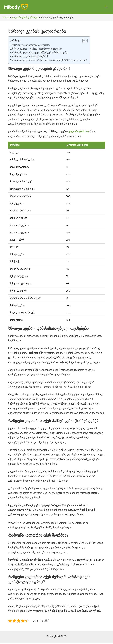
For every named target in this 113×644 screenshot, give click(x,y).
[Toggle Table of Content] (83, 42)
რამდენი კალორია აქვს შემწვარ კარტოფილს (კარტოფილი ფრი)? (50, 61)
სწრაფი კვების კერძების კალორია (31, 46)
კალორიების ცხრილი (25, 18)
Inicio (6, 18)
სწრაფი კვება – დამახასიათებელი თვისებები (37, 50)
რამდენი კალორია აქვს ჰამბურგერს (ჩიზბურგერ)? (40, 53)
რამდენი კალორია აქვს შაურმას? (31, 57)
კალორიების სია (79, 132)
